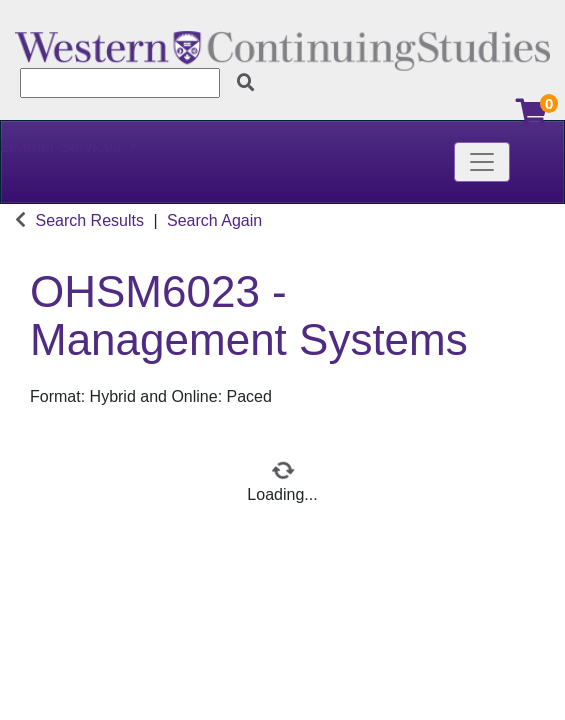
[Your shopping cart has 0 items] (533, 117)
